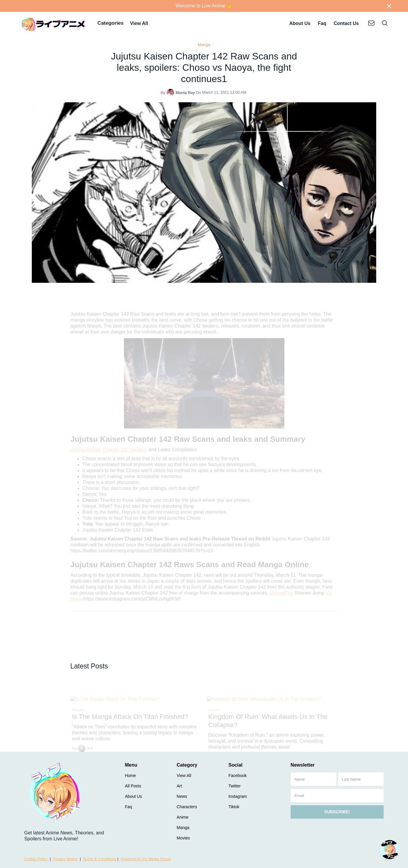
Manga (204, 45)
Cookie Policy (36, 859)
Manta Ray (185, 93)
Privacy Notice (65, 859)
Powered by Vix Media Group (146, 859)
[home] (53, 24)
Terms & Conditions (100, 859)
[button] (111, 24)
